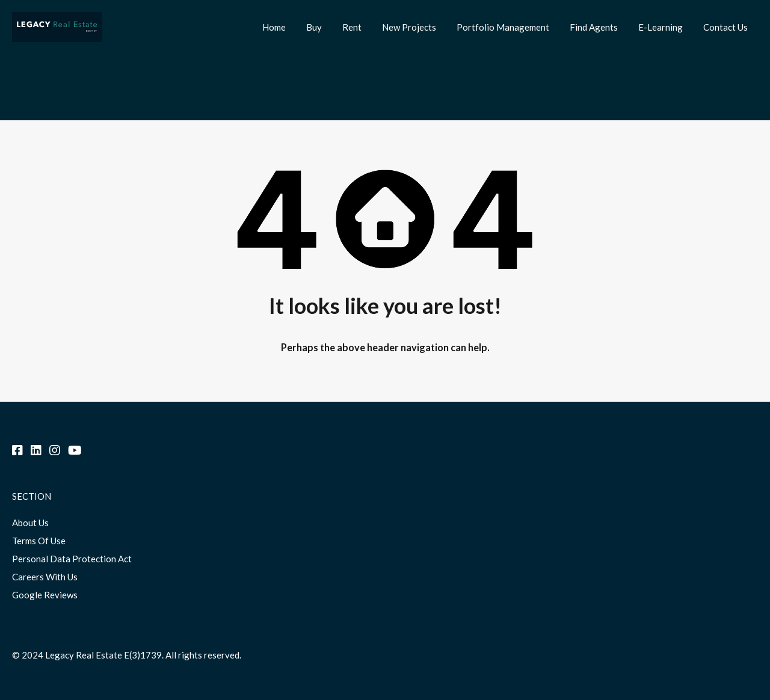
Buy (314, 27)
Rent (352, 27)
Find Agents (594, 27)
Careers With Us (45, 577)
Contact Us (725, 27)
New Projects (409, 27)
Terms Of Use (39, 541)
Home (274, 27)
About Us (30, 523)
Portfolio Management (503, 27)
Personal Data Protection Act (72, 559)
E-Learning (661, 27)
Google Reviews (45, 595)
